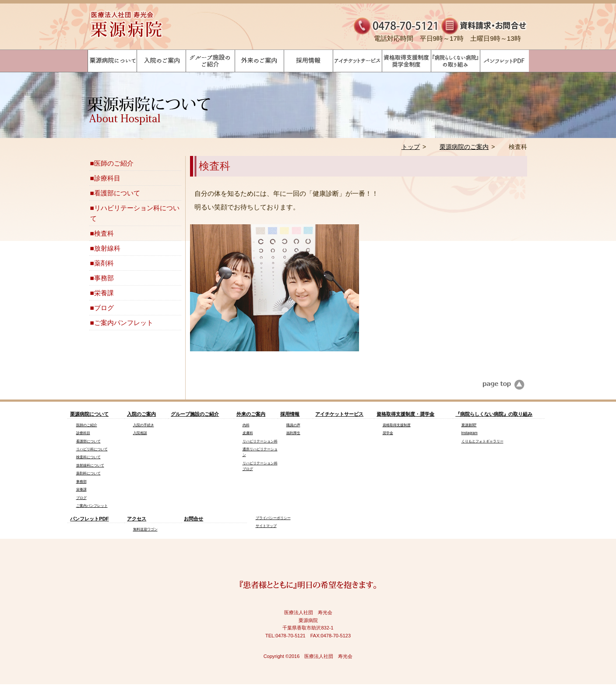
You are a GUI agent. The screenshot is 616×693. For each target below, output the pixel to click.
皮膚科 (248, 433)
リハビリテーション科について (135, 213)
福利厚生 (293, 433)
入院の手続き (144, 425)
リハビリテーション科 (260, 441)
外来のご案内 (251, 414)
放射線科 (107, 248)
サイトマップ (266, 526)
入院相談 (140, 433)
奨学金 (388, 433)
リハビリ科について (92, 449)
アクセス (137, 519)
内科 (246, 425)
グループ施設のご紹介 (195, 414)
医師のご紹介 (114, 163)
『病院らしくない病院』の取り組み (494, 414)
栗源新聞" (469, 425)
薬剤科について (88, 473)
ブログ (104, 308)
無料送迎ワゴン (145, 529)
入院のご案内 (141, 414)
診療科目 (107, 178)
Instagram (470, 433)
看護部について (117, 193)
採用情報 (290, 414)
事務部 (104, 278)
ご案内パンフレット (124, 323)
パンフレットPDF (89, 519)
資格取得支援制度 (397, 425)
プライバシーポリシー (273, 518)
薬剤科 (104, 263)
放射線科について (90, 465)
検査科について (88, 457)
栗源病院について (89, 414)
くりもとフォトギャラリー (482, 441)
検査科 (104, 233)
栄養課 (104, 293)
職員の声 (293, 425)
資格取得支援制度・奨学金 (405, 414)
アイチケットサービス (339, 414)
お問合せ (194, 519)
